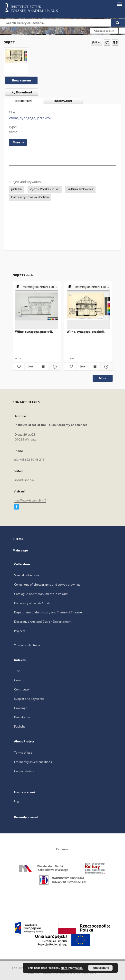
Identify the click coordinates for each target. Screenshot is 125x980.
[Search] (118, 23)
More (103, 378)
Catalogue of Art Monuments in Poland (41, 594)
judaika (16, 189)
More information (72, 968)
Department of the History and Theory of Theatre (48, 612)
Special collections (27, 575)
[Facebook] (16, 507)
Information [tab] (63, 101)
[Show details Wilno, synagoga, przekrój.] (54, 367)
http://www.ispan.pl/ (30, 500)
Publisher (21, 726)
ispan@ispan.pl (24, 480)
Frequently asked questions (33, 762)
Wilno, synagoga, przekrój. (34, 332)
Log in (18, 801)
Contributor (22, 689)
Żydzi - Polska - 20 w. (45, 189)
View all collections (27, 645)
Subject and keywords (29, 699)
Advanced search (104, 31)
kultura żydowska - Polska (30, 197)
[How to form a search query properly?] (122, 31)
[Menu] (119, 4)
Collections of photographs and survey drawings (47, 585)
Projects (20, 631)
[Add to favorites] (107, 42)
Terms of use (23, 753)
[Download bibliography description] (31, 367)
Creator (19, 680)
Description (22, 717)
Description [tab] (23, 101)
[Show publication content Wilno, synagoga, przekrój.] (43, 367)
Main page (20, 550)
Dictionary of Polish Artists (32, 603)
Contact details (24, 771)
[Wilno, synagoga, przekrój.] (16, 56)
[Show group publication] (37, 287)
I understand (100, 968)
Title (17, 671)
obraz (13, 132)
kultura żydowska (80, 189)
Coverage (21, 708)
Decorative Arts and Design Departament (43, 622)
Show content (21, 80)
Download (20, 92)
